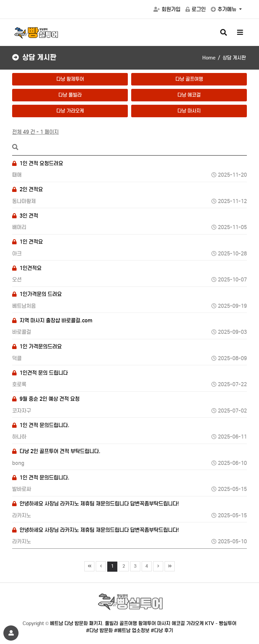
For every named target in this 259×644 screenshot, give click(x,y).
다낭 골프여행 (189, 79)
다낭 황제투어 (70, 79)
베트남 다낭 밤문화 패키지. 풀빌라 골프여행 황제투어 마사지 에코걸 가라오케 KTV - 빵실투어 (143, 623)
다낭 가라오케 (70, 111)
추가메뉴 (224, 9)
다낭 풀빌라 (70, 95)
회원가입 (167, 9)
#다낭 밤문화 (99, 630)
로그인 (196, 9)
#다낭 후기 (162, 630)
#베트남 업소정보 (132, 630)
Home (209, 58)
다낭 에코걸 (189, 95)
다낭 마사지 (189, 111)
